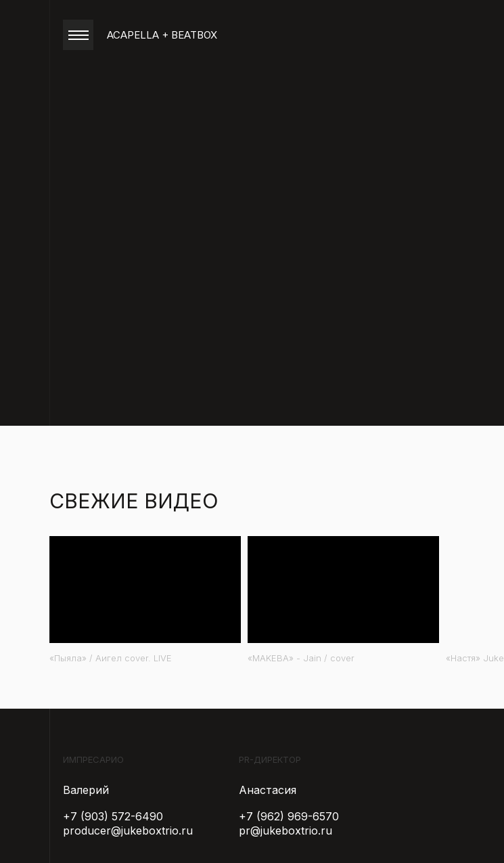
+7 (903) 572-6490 (113, 816)
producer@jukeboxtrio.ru (128, 831)
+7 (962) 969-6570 (289, 816)
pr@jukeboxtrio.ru (285, 831)
